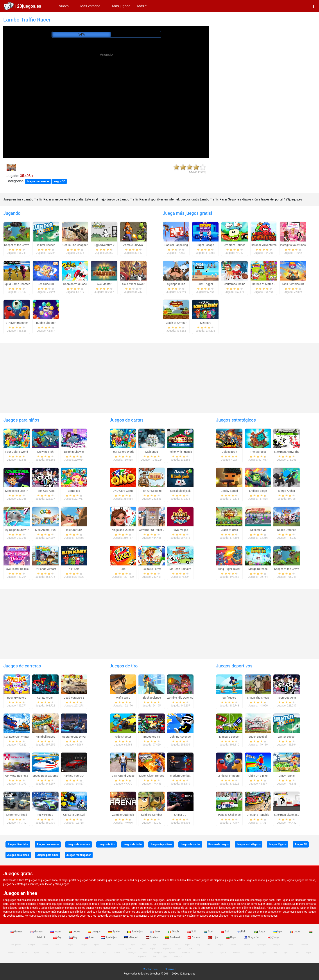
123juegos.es (28, 6)
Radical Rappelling (176, 245)
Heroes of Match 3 (264, 284)
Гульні (223, 953)
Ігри (278, 932)
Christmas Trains (235, 284)
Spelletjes (135, 932)
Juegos (94, 932)
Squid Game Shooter (17, 284)
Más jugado (121, 6)
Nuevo (64, 6)
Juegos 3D (59, 181)
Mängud (132, 937)
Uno (123, 569)
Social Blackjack (180, 491)
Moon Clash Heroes (152, 776)
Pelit (242, 932)
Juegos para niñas (18, 855)
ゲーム (273, 937)
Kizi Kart (205, 323)
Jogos (75, 932)
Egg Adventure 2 (104, 245)
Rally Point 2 (45, 815)
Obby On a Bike (258, 776)
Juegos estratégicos (236, 420)
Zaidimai (173, 937)
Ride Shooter (123, 737)
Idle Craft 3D (74, 530)
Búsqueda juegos (219, 844)
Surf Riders (229, 698)
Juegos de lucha (133, 844)
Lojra (214, 937)
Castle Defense (287, 530)
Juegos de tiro (124, 666)
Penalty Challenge (229, 815)
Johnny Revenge (180, 737)
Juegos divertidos (18, 844)
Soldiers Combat (152, 815)
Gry (58, 937)
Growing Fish (45, 452)
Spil (225, 932)
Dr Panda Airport (45, 569)
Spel (209, 932)
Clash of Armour (176, 323)
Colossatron (229, 452)
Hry (73, 937)
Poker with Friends (180, 452)
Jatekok (247, 945)
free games (16, 945)
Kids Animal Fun (45, 530)
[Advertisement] (106, 90)
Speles (152, 937)
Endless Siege (258, 491)
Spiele (114, 932)
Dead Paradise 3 (74, 698)
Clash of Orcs (229, 530)
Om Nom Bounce (235, 245)
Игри (231, 937)
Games (17, 932)
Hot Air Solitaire (152, 491)
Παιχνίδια (252, 937)
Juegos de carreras (38, 181)
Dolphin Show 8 (74, 452)
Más (141, 6)
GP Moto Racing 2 (17, 776)
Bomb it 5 (74, 491)
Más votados (90, 6)
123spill (31, 945)
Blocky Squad (229, 491)
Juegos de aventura (79, 844)
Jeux (156, 932)
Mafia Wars (123, 698)
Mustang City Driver (74, 737)
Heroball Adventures (264, 245)
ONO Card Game (123, 491)
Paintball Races (45, 737)
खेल (154, 957)
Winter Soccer (46, 245)
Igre (90, 937)
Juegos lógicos (278, 844)
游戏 (165, 957)
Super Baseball (258, 737)
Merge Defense (258, 569)
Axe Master (104, 284)
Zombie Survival (133, 245)
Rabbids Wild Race (75, 284)
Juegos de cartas (127, 420)
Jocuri (296, 932)
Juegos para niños (21, 420)
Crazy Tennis (287, 776)
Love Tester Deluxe (17, 569)
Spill (192, 932)
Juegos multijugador (79, 855)
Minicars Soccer (229, 737)
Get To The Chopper (75, 245)
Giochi (174, 932)
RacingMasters (17, 698)
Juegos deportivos (234, 666)
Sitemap (170, 969)
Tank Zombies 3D (293, 284)
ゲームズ (178, 957)
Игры (56, 932)
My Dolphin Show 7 (17, 530)
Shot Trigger (205, 284)
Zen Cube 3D (46, 284)
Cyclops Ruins (176, 284)
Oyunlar (194, 937)
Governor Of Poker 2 (152, 530)
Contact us (150, 969)
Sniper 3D (180, 815)
